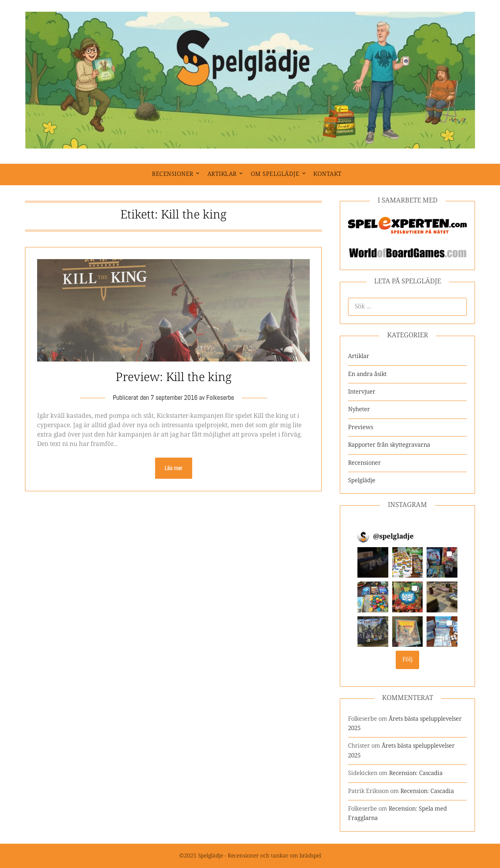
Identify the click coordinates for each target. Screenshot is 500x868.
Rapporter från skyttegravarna (389, 445)
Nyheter (359, 409)
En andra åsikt (367, 374)
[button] (373, 563)
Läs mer (174, 468)
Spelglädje (362, 481)
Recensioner (173, 174)
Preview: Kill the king (174, 378)
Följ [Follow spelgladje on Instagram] (408, 660)
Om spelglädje (275, 174)
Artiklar (222, 174)
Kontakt (328, 174)
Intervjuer (362, 392)
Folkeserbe (220, 397)
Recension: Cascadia (416, 773)
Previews (361, 427)
